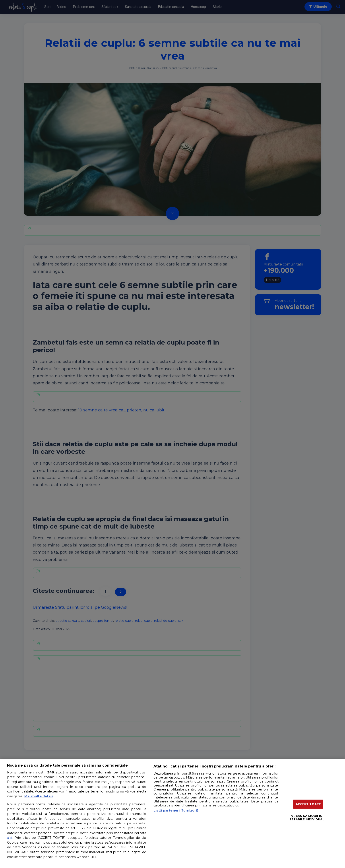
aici (10, 838)
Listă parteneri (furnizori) (176, 810)
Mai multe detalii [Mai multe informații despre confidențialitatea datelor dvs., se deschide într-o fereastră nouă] (39, 796)
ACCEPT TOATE (308, 804)
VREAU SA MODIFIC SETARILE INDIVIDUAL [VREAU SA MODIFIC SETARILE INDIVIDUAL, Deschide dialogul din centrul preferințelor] (307, 818)
